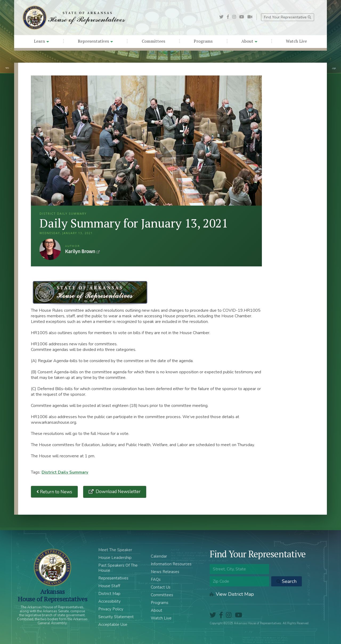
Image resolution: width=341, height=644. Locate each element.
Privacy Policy (111, 609)
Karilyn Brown (50, 249)
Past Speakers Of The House (118, 568)
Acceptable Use (113, 625)
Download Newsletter (118, 492)
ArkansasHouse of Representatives (52, 595)
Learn (41, 41)
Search (287, 581)
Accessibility (109, 601)
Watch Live (296, 41)
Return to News (54, 492)
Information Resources (171, 564)
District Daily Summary (65, 472)
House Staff (109, 586)
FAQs (156, 579)
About (249, 41)
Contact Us (161, 587)
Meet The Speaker (115, 550)
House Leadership (115, 558)
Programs (203, 41)
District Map (109, 594)
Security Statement (116, 617)
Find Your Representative (288, 17)
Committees (153, 41)
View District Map (232, 594)
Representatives (95, 41)
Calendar (159, 556)
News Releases (165, 572)
